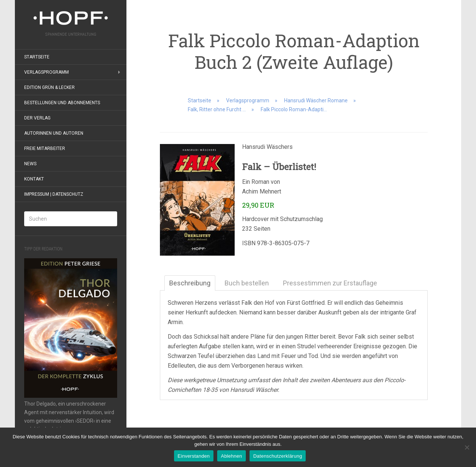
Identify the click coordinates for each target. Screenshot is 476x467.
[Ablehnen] (467, 447)
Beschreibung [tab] (190, 283)
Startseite (37, 57)
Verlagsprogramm (46, 72)
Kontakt (34, 179)
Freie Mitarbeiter (45, 148)
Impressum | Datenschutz (54, 194)
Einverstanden (194, 456)
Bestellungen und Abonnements (62, 103)
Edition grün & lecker (49, 87)
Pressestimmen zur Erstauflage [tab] (330, 283)
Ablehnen (231, 456)
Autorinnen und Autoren (54, 133)
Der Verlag (37, 118)
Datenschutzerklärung (278, 456)
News (30, 164)
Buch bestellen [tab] (247, 283)
